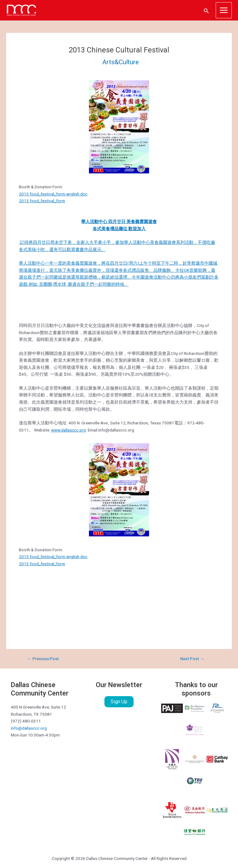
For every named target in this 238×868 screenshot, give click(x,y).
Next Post (192, 659)
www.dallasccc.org (68, 430)
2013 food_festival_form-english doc (53, 194)
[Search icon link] (206, 10)
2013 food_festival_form (42, 201)
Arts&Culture (121, 62)
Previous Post (43, 659)
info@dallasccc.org (29, 728)
